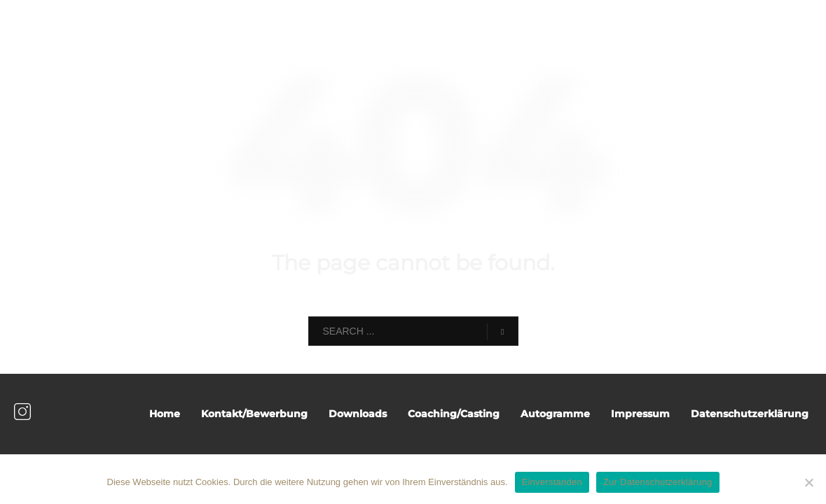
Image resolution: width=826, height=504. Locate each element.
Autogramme (555, 414)
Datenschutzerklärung (750, 414)
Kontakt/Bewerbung (254, 414)
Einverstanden (552, 482)
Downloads (358, 414)
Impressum (640, 414)
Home (165, 414)
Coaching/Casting (454, 414)
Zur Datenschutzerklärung (658, 482)
